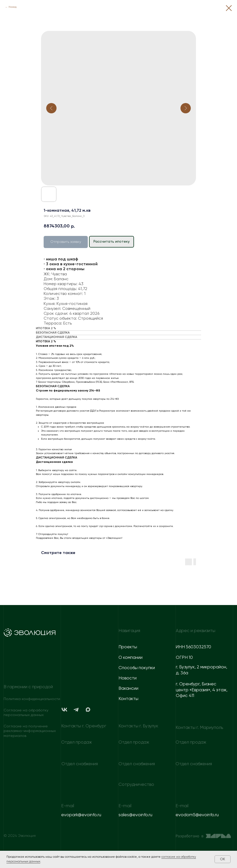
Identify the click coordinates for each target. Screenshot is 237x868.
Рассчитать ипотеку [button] (112, 242)
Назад (13, 7)
